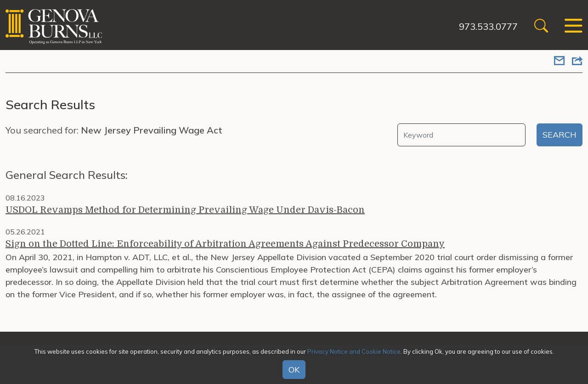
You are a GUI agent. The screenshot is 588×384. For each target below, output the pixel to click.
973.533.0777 (488, 26)
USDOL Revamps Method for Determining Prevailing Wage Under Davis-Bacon (185, 210)
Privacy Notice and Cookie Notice (354, 351)
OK (294, 370)
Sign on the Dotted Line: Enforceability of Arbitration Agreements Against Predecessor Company (225, 244)
